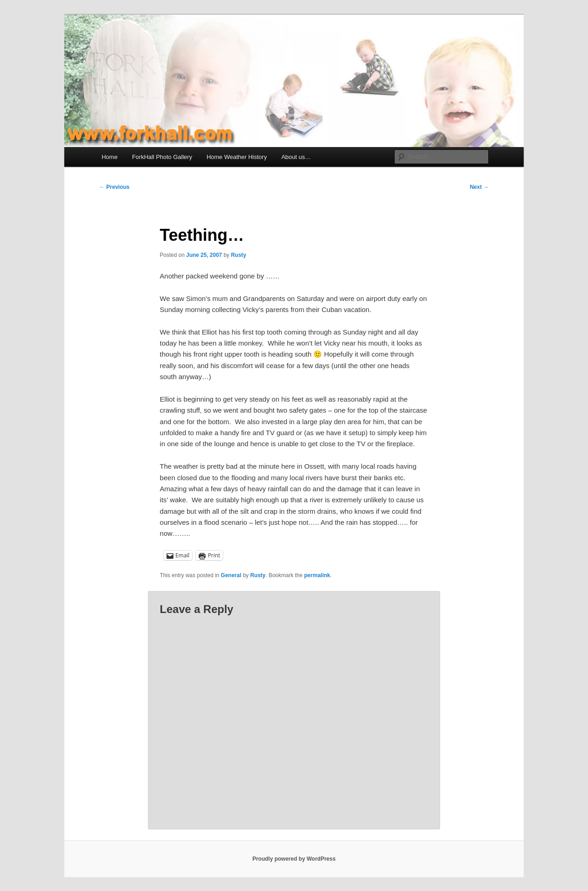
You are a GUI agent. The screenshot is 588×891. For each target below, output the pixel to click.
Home (110, 157)
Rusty (239, 255)
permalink (317, 575)
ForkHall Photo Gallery (162, 157)
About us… (296, 157)
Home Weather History (237, 157)
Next (479, 187)
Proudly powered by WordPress (294, 859)
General (231, 575)
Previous (114, 187)
